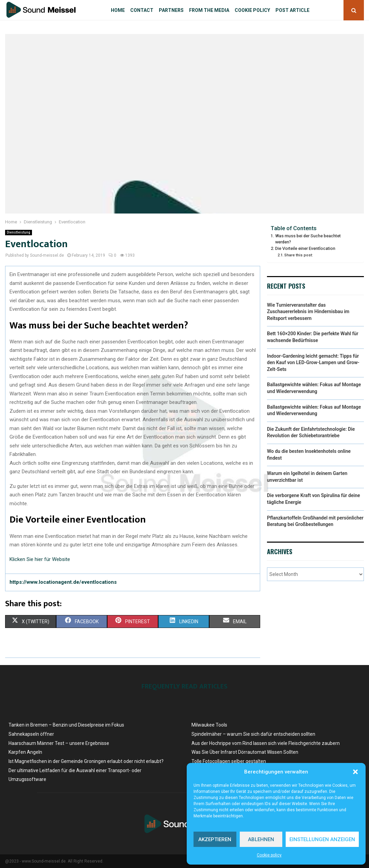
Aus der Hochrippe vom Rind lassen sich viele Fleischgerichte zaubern (266, 743)
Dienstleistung (19, 232)
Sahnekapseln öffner (31, 734)
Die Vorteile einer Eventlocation (305, 248)
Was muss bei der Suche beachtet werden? (308, 239)
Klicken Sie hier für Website (40, 559)
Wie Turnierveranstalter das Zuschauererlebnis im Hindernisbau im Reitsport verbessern (308, 312)
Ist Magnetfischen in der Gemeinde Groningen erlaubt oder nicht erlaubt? (86, 761)
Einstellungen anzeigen (322, 839)
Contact (142, 10)
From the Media (209, 10)
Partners (171, 10)
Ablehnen (261, 839)
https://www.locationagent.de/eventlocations (63, 582)
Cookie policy (269, 855)
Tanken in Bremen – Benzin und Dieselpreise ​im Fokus (66, 725)
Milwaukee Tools (209, 725)
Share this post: (299, 255)
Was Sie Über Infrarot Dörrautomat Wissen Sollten (245, 752)
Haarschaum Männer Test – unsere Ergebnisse (59, 743)
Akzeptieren (215, 839)
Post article (292, 10)
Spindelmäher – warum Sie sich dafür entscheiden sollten (253, 734)
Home (118, 10)
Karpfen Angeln (25, 752)
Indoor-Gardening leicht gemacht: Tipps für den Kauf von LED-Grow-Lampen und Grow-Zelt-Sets (313, 363)
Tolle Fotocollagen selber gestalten (229, 761)
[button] (355, 772)
